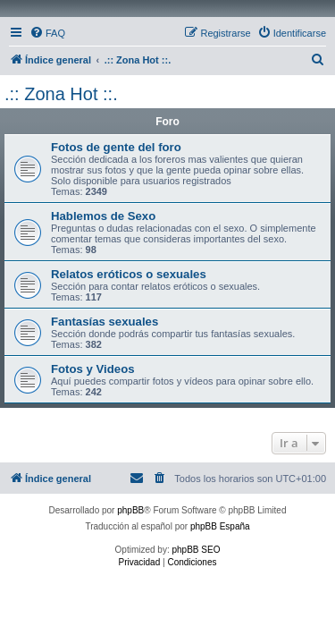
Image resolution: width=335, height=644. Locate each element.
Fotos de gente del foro (116, 147)
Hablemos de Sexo (103, 216)
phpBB (130, 510)
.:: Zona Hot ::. (61, 94)
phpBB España (220, 526)
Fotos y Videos (93, 369)
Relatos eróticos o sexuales (129, 274)
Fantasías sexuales (105, 322)
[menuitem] (47, 33)
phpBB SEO (197, 550)
